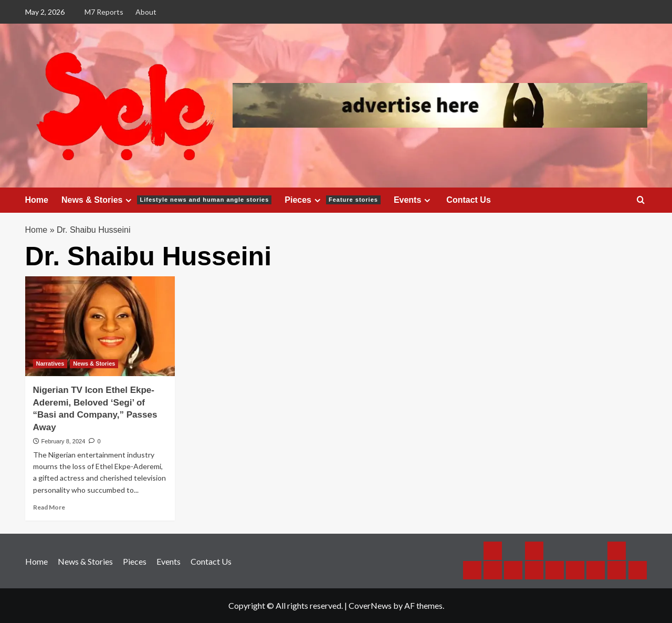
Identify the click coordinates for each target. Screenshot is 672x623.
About (146, 12)
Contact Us (468, 200)
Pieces (333, 200)
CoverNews (370, 605)
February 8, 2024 (64, 441)
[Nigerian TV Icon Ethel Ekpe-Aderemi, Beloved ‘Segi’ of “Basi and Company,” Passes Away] (100, 326)
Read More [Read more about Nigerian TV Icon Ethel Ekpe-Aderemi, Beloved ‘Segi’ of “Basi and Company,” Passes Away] (49, 507)
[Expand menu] (128, 200)
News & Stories (166, 200)
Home (37, 200)
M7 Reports (104, 12)
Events (413, 200)
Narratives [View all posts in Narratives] (50, 364)
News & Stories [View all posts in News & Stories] (94, 364)
